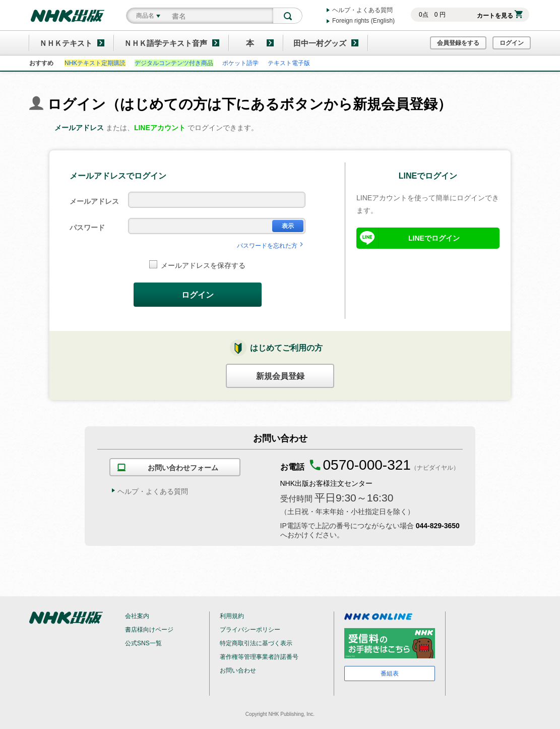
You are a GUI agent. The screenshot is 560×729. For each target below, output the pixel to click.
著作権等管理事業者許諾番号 (259, 657)
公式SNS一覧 (143, 643)
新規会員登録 (280, 376)
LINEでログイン (434, 238)
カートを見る (500, 16)
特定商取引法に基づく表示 (256, 643)
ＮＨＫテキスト (66, 43)
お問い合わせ (238, 670)
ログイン (512, 43)
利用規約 (232, 616)
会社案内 (137, 616)
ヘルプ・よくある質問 (362, 10)
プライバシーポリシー (250, 630)
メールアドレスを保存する (197, 265)
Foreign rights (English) (363, 21)
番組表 (390, 674)
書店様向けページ (149, 630)
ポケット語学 (240, 63)
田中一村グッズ (320, 43)
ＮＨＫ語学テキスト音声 (166, 43)
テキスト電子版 (289, 63)
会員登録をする (458, 43)
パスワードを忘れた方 (271, 246)
